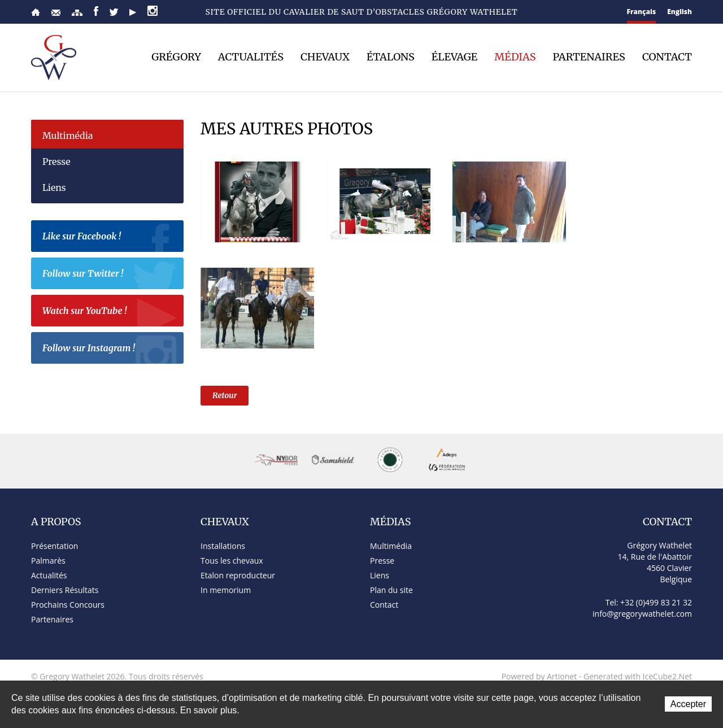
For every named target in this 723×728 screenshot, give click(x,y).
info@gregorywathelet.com (642, 614)
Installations (223, 546)
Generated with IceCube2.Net (638, 676)
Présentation (55, 546)
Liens (54, 188)
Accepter (688, 704)
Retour (225, 395)
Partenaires (589, 57)
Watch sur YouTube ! (110, 312)
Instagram (153, 11)
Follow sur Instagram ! (110, 350)
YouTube (133, 12)
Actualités (251, 57)
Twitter (114, 12)
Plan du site (77, 13)
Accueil (36, 12)
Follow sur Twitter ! (110, 275)
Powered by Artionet (539, 676)
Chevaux (325, 57)
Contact (56, 13)
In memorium (226, 590)
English (680, 12)
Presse (56, 162)
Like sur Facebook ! (110, 238)
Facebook (96, 11)
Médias (515, 57)
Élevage (455, 57)
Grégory (176, 57)
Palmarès (48, 561)
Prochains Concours (68, 605)
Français (642, 12)
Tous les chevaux (232, 561)
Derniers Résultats (65, 590)
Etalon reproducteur (238, 575)
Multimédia (68, 136)
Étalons (391, 57)
